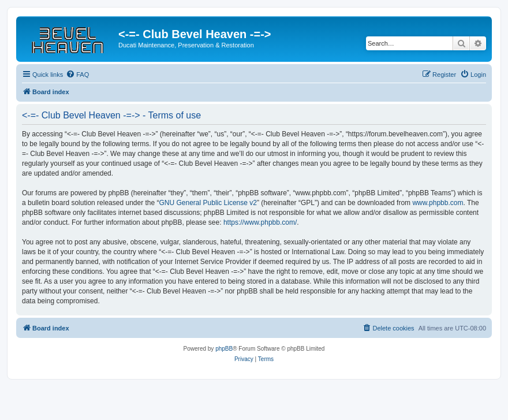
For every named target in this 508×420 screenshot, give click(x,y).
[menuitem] (77, 75)
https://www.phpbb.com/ (260, 222)
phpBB (224, 349)
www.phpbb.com (438, 203)
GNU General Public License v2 (208, 203)
